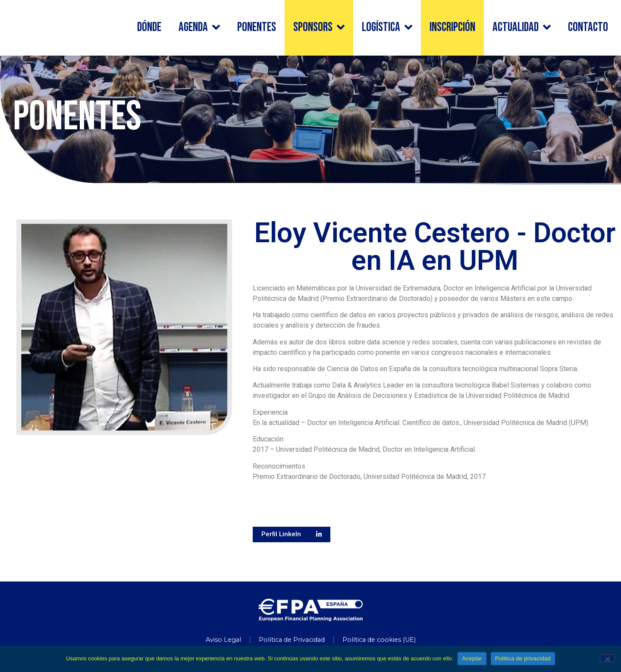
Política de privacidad (523, 658)
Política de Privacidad (292, 640)
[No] (607, 658)
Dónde (149, 27)
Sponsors (319, 28)
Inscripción (452, 27)
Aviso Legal (223, 640)
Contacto (588, 27)
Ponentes (257, 27)
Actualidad (522, 28)
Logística (387, 28)
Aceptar (472, 658)
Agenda (199, 28)
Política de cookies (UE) (379, 640)
